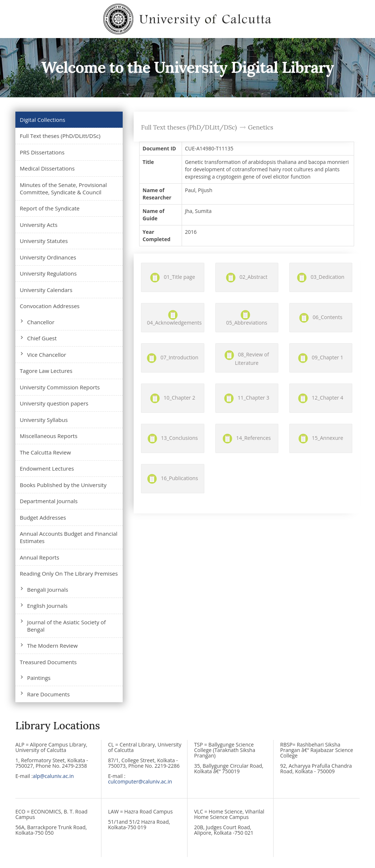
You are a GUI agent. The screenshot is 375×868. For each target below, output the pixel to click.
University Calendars (46, 290)
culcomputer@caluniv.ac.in (140, 781)
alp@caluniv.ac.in (53, 776)
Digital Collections (42, 120)
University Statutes (44, 241)
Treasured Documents (48, 662)
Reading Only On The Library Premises (69, 573)
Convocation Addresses (50, 306)
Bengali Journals (48, 590)
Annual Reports (40, 557)
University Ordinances (48, 257)
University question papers (54, 403)
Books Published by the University (63, 485)
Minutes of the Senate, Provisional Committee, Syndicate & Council (63, 188)
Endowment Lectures (47, 468)
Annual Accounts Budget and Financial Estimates (69, 537)
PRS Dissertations (42, 152)
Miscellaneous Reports (49, 436)
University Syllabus (44, 420)
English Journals (47, 606)
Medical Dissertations (47, 168)
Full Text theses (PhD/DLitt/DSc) (60, 136)
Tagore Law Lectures (46, 371)
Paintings (39, 678)
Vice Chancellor (47, 355)
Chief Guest (42, 338)
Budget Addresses (43, 517)
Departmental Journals (49, 501)
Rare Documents (48, 694)
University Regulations (48, 273)
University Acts (39, 225)
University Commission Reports (60, 387)
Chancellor (41, 322)
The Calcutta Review (45, 452)
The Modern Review (52, 646)
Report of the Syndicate (50, 208)
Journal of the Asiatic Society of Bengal (66, 626)
